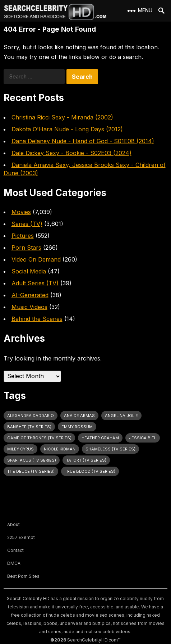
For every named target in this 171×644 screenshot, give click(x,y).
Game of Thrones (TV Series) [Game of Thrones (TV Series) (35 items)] (39, 438)
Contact (15, 550)
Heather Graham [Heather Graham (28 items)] (100, 438)
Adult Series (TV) (35, 283)
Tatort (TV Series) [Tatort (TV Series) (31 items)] (86, 460)
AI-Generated (30, 295)
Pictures (23, 236)
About (13, 524)
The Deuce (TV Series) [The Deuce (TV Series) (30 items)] (31, 471)
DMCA (14, 563)
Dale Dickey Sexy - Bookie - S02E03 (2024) (71, 153)
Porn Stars (26, 248)
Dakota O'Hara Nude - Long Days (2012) (67, 129)
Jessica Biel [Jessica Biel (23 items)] (143, 438)
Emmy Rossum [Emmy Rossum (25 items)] (77, 427)
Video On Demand (36, 259)
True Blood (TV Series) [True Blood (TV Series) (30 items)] (90, 471)
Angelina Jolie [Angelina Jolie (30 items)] (121, 416)
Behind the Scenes (37, 319)
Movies (21, 212)
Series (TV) (27, 224)
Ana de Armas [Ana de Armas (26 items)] (79, 416)
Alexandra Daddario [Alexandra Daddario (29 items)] (31, 416)
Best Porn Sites (23, 576)
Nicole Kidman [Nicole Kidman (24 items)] (60, 449)
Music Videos (29, 307)
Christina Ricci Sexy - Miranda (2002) (62, 117)
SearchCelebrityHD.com (93, 640)
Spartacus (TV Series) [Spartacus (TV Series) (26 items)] (32, 460)
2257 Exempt (21, 537)
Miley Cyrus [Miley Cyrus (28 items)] (20, 449)
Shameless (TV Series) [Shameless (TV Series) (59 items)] (110, 449)
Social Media (29, 271)
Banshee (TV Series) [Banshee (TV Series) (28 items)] (29, 427)
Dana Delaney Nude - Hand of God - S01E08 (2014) (83, 141)
